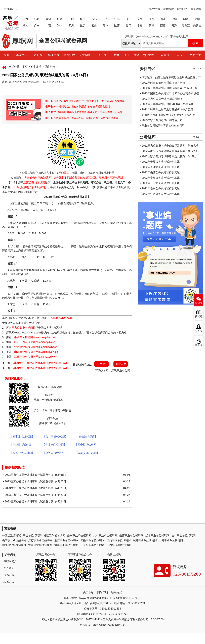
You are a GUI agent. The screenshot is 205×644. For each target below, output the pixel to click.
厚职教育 (196, 9)
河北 (60, 19)
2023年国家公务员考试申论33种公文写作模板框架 (170, 94)
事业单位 (54, 55)
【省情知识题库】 (87, 437)
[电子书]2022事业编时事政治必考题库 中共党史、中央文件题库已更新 (84, 112)
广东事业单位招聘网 (93, 545)
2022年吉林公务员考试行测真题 (161, 188)
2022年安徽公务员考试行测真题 (161, 178)
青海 (174, 26)
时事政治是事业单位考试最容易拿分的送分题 (169, 115)
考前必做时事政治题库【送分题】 (44, 178)
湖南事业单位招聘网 (40, 545)
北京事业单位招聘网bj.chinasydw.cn (36, 347)
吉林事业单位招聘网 (184, 535)
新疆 (151, 26)
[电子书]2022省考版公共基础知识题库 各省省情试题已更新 (77, 106)
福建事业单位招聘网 (145, 540)
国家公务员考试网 (34, 182)
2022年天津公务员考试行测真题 (161, 167)
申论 (180, 55)
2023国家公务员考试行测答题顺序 (162, 99)
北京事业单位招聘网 (105, 535)
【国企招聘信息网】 (87, 445)
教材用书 (195, 55)
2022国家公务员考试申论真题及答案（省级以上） (169, 157)
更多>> (197, 69)
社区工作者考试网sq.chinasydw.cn (35, 342)
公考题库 (164, 55)
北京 (37, 19)
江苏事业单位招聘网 (40, 540)
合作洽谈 (9, 575)
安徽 (140, 19)
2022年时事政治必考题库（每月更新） (165, 83)
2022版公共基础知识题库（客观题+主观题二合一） (170, 89)
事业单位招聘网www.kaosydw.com (35, 337)
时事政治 (36, 67)
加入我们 (9, 568)
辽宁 (83, 19)
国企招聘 (69, 55)
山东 (106, 19)
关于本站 (88, 592)
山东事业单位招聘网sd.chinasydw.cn (36, 352)
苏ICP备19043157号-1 (126, 598)
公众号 (199, 303)
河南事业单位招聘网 (66, 545)
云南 (94, 26)
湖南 (197, 19)
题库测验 (50, 67)
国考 (25, 19)
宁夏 (140, 26)
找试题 (199, 316)
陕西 (117, 26)
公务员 (38, 55)
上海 (174, 19)
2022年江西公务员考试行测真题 (161, 194)
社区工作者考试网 (54, 535)
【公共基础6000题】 (55, 437)
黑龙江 (186, 26)
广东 (37, 26)
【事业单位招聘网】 (54, 445)
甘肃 (129, 26)
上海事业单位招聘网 (171, 540)
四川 (71, 26)
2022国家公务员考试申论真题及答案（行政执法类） (170, 146)
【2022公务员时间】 (22, 453)
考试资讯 (22, 55)
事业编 (199, 345)
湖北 (186, 19)
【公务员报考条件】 (55, 453)
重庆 (83, 26)
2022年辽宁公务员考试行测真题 (161, 183)
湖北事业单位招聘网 (14, 545)
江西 (151, 19)
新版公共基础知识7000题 (82, 178)
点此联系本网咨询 (61, 318)
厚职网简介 (10, 561)
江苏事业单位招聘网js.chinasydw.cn (36, 357)
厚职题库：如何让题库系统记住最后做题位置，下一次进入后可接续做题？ (171, 78)
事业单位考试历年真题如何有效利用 (163, 126)
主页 (25, 67)
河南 (25, 26)
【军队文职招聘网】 (87, 453)
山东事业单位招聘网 (79, 535)
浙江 (129, 19)
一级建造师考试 (12, 535)
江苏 (117, 19)
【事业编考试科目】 (22, 445)
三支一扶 (101, 55)
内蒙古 (197, 26)
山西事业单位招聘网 (131, 535)
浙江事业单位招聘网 (66, 540)
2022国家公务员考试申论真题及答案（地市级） (170, 151)
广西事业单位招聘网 (119, 545)
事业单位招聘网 (32, 535)
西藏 (163, 26)
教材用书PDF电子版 (111, 178)
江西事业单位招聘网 (119, 540)
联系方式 (9, 582)
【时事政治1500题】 (22, 437)
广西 (48, 26)
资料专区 (148, 69)
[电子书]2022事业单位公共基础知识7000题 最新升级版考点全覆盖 (81, 118)
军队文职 (148, 55)
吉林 (94, 19)
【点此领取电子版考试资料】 (30, 187)
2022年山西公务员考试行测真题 (161, 172)
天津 (48, 19)
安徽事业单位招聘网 (93, 540)
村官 (117, 55)
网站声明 (103, 592)
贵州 (106, 26)
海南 (60, 26)
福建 (163, 19)
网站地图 (182, 9)
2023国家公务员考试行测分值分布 (162, 120)
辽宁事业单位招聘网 (157, 535)
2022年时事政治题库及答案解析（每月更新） (169, 110)
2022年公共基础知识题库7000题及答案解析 (168, 104)
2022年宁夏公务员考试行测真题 (161, 162)
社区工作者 (132, 55)
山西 (71, 19)
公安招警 (85, 55)
